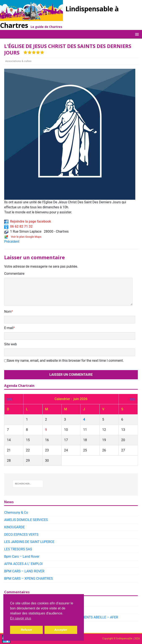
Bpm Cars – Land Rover (22, 557)
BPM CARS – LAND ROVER (24, 571)
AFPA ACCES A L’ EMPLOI (23, 564)
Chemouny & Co (16, 512)
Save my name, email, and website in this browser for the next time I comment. (65, 361)
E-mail (9, 328)
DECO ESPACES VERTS (21, 535)
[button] (136, 34)
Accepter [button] (61, 630)
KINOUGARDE (14, 527)
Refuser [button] (26, 630)
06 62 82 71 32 (18, 226)
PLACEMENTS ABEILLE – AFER (95, 617)
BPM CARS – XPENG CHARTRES (29, 579)
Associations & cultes (18, 61)
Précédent (12, 242)
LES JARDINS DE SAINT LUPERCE (29, 542)
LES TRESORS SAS (18, 549)
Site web (11, 344)
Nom (8, 312)
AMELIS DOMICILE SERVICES (26, 520)
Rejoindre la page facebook (28, 221)
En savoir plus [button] (21, 618)
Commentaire (14, 274)
